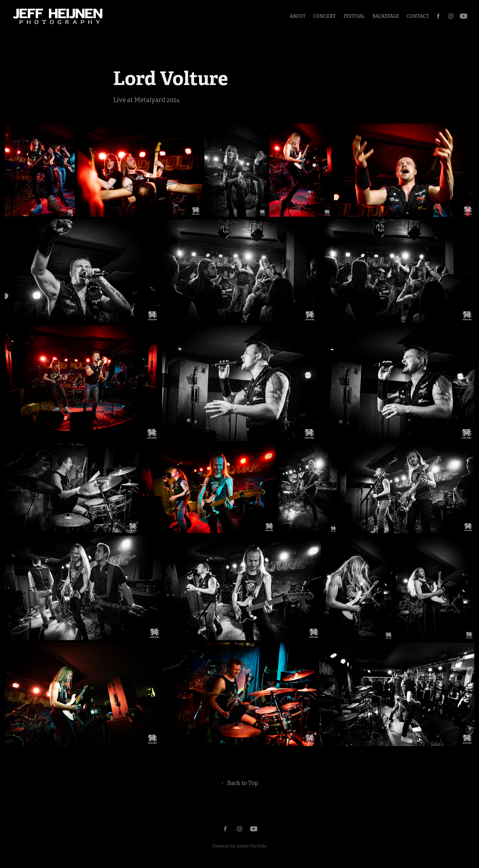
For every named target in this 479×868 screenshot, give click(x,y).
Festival (354, 16)
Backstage (386, 16)
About (298, 16)
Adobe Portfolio (252, 846)
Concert (324, 16)
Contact (418, 16)
